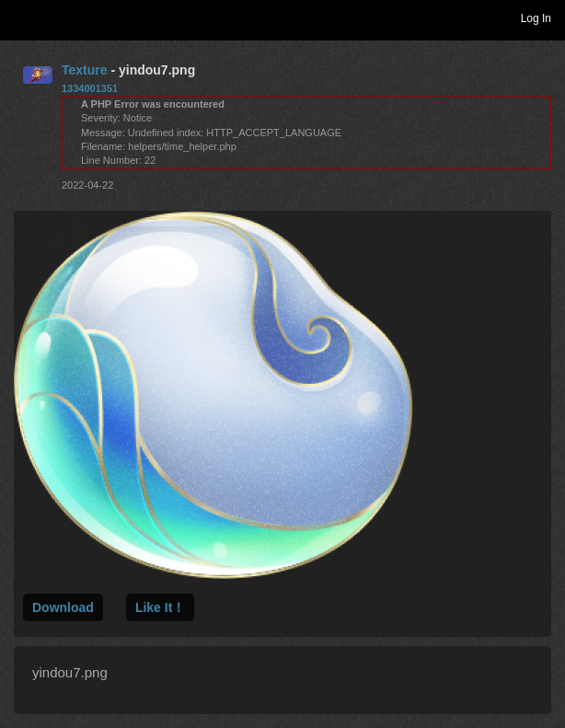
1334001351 (90, 88)
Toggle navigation (22, 17)
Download (63, 607)
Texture (85, 70)
